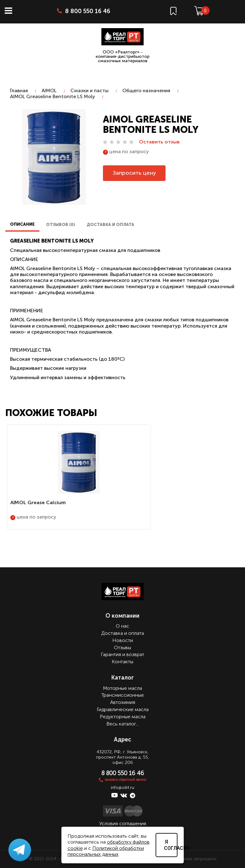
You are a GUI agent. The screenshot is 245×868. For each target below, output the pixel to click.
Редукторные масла (123, 717)
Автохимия (123, 702)
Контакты (122, 662)
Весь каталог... (122, 724)
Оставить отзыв (159, 142)
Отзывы (122, 647)
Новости (123, 640)
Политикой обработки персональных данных (106, 851)
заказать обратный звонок (126, 780)
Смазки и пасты (89, 90)
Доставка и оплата (110, 225)
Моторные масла (122, 688)
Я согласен (171, 845)
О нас (122, 626)
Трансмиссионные (123, 695)
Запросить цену (134, 173)
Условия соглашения (123, 823)
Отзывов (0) (61, 225)
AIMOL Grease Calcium (38, 502)
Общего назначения (146, 90)
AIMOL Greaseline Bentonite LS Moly (53, 96)
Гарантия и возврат (122, 654)
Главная (19, 90)
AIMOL (49, 90)
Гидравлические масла (123, 709)
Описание (22, 224)
